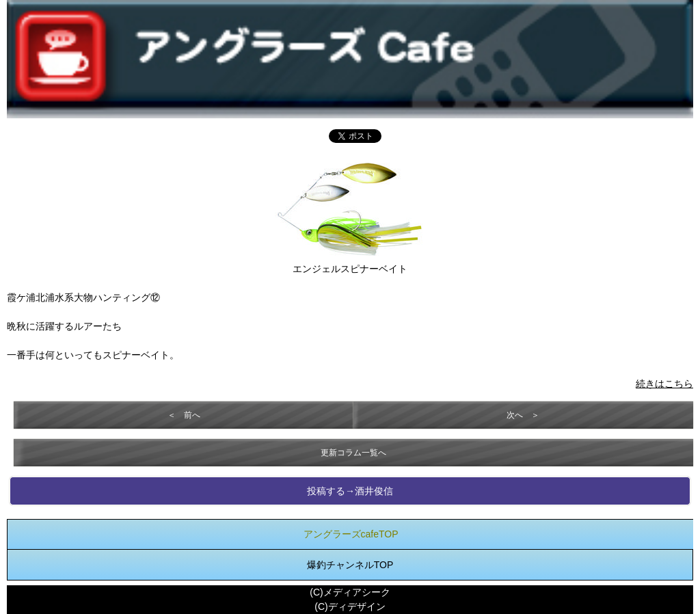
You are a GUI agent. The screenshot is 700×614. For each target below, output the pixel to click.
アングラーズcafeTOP (351, 534)
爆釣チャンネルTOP (350, 565)
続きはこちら (664, 384)
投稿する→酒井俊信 (350, 491)
